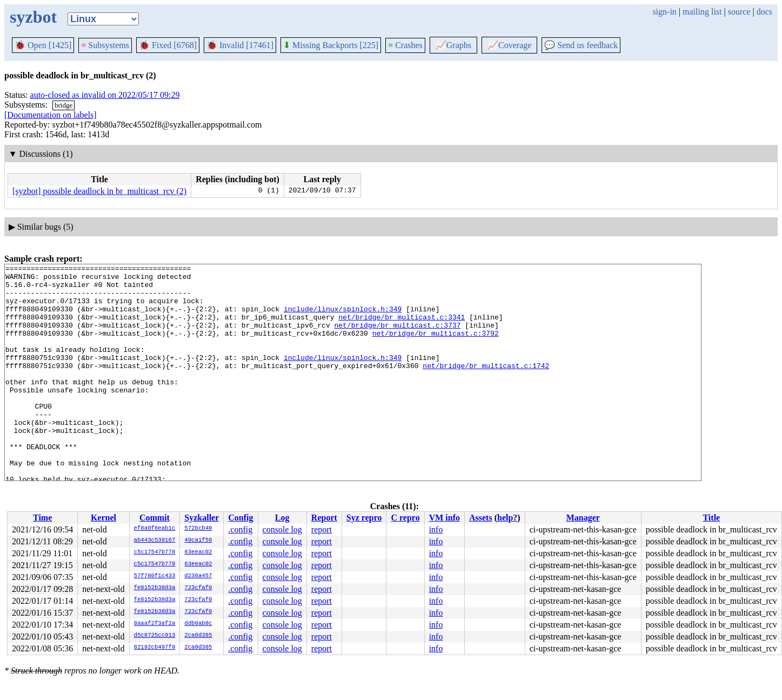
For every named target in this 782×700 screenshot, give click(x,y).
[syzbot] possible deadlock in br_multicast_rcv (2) (99, 191)
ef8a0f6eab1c (155, 529)
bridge (64, 105)
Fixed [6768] (168, 45)
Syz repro (364, 518)
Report (324, 518)
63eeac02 (198, 552)
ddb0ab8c (198, 624)
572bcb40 (198, 529)
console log (282, 529)
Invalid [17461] (240, 45)
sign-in (664, 12)
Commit (155, 518)
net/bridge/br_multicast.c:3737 (397, 338)
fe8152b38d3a (155, 588)
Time (42, 518)
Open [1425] (43, 45)
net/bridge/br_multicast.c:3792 (436, 348)
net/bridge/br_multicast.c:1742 (486, 386)
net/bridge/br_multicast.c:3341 (402, 328)
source (739, 12)
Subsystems (105, 45)
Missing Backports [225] (331, 45)
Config (240, 518)
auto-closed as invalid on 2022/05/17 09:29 (105, 95)
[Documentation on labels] (51, 115)
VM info (445, 518)
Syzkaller (202, 518)
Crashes (405, 45)
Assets (481, 518)
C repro (405, 518)
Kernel (103, 518)
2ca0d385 (198, 636)
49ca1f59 (198, 541)
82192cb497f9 (155, 648)
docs (764, 12)
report (322, 529)
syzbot (33, 17)
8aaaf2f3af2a (155, 624)
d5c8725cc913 (155, 636)
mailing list (702, 12)
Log (282, 518)
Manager (583, 518)
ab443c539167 (155, 541)
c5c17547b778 (155, 552)
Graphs (453, 45)
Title (711, 518)
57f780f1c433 (155, 576)
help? (507, 518)
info (436, 529)
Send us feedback (581, 45)
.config (240, 529)
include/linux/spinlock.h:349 (343, 318)
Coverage (509, 45)
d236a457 (198, 576)
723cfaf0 (198, 588)
